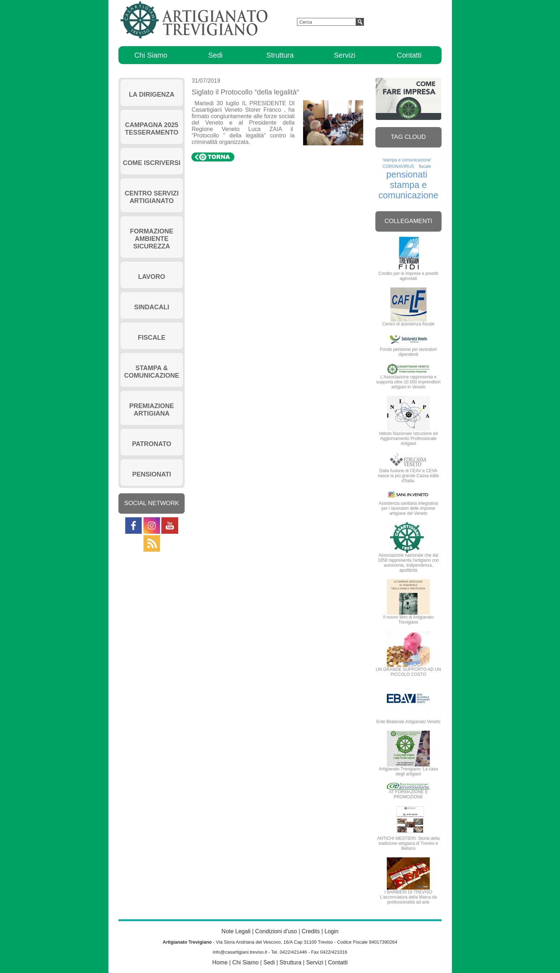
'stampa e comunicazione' (407, 160)
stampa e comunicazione (408, 190)
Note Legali (236, 931)
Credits (311, 931)
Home (220, 962)
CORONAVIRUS (398, 166)
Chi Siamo (151, 55)
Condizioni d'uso (276, 931)
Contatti (409, 55)
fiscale (425, 166)
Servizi (345, 55)
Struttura (280, 55)
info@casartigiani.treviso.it (240, 952)
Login (332, 931)
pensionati (407, 174)
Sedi (215, 55)
